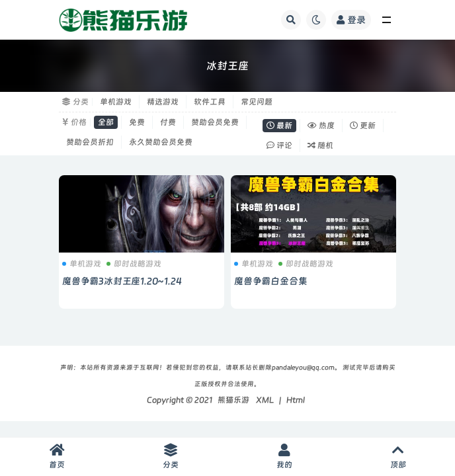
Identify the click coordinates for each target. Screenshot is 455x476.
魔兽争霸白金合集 (270, 281)
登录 (351, 20)
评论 (279, 145)
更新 (363, 126)
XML (265, 400)
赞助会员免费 (215, 122)
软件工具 (210, 102)
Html (296, 400)
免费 (137, 122)
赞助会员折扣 (90, 142)
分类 (171, 456)
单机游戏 (116, 102)
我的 (284, 456)
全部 (106, 122)
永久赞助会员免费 (161, 142)
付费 (168, 122)
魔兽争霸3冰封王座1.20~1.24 (122, 281)
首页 (57, 456)
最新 (279, 126)
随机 (320, 145)
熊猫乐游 (233, 400)
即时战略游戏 (134, 264)
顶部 (398, 456)
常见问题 (257, 102)
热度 (321, 126)
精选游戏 (163, 102)
